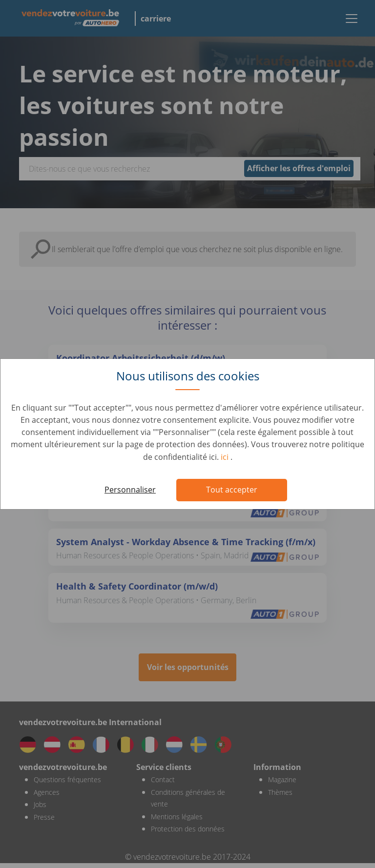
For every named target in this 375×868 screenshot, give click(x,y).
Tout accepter (232, 490)
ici (226, 457)
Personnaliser (130, 490)
